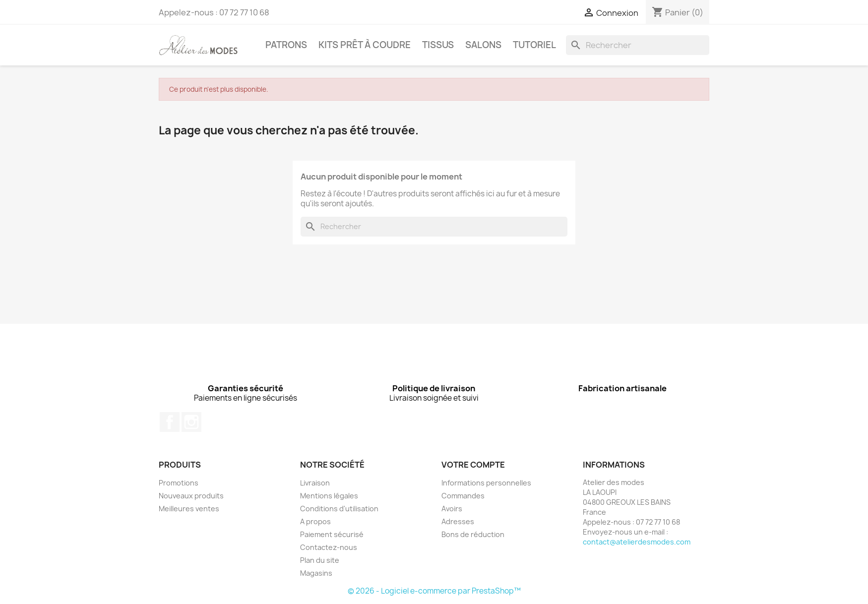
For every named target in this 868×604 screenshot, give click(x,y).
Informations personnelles (486, 483)
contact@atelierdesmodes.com (637, 542)
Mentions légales (329, 496)
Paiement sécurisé (332, 534)
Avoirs (452, 509)
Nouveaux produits (191, 496)
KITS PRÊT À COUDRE (365, 45)
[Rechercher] (638, 45)
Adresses (458, 521)
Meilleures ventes (189, 509)
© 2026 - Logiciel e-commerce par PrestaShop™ (434, 591)
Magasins (316, 573)
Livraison (315, 483)
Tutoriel (534, 45)
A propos (315, 521)
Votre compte (473, 465)
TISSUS (438, 45)
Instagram (191, 422)
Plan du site (320, 560)
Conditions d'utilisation (339, 509)
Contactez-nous (329, 547)
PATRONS (286, 45)
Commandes (463, 496)
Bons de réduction (473, 534)
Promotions (179, 483)
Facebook (170, 422)
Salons (483, 45)
